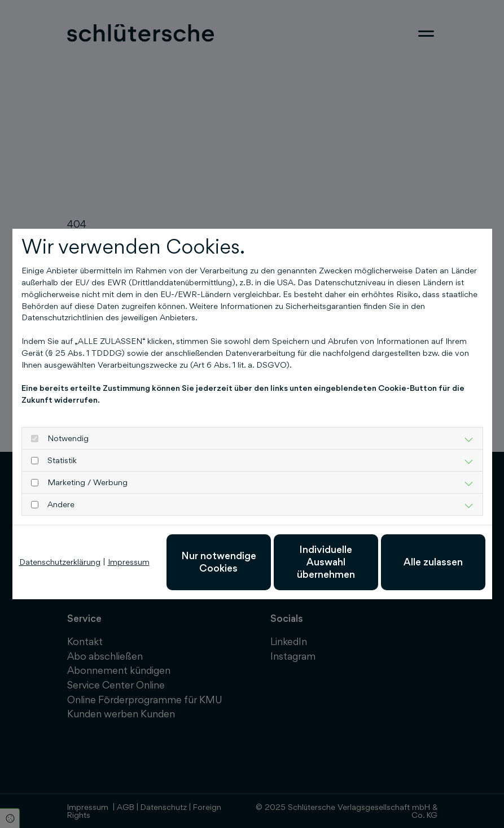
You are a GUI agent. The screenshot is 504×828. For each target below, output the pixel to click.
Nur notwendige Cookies (219, 562)
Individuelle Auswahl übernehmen (326, 562)
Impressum (129, 562)
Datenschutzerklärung (60, 562)
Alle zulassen (433, 562)
